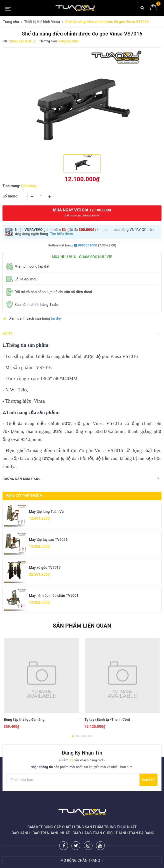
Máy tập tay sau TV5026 (48, 540)
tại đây (56, 318)
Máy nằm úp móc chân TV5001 (54, 596)
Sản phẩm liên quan (82, 626)
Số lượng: (10, 196)
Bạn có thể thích (24, 496)
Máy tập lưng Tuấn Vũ (46, 512)
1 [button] (73, 736)
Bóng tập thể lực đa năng (24, 720)
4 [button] (90, 736)
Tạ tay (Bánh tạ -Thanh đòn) (107, 720)
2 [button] (77, 736)
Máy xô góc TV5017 (45, 568)
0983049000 (86, 245)
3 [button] (83, 736)
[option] (82, 100)
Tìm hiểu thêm (62, 234)
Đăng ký (148, 780)
